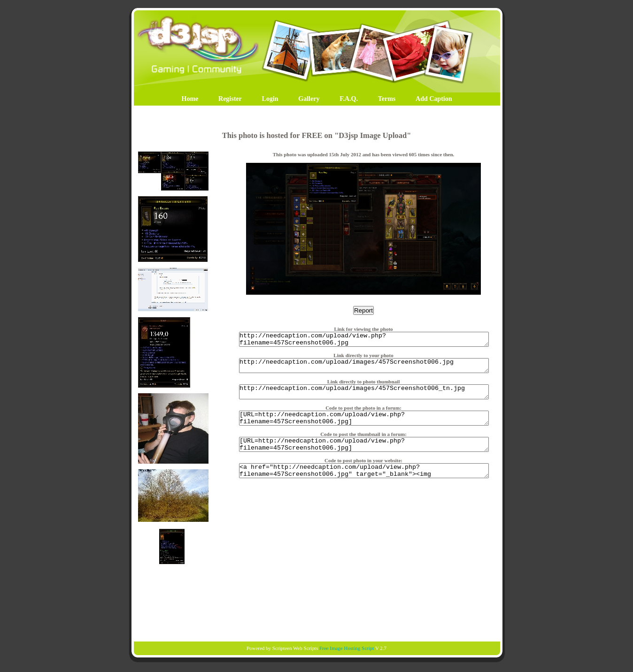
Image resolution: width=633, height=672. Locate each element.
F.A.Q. (349, 99)
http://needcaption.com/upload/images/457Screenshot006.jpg (364, 370)
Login (270, 99)
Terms (387, 99)
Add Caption (434, 99)
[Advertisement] (316, 603)
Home (190, 99)
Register (230, 99)
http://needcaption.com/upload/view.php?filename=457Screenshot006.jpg (364, 341)
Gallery (309, 99)
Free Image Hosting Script (347, 648)
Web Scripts (305, 648)
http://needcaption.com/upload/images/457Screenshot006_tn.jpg (364, 399)
